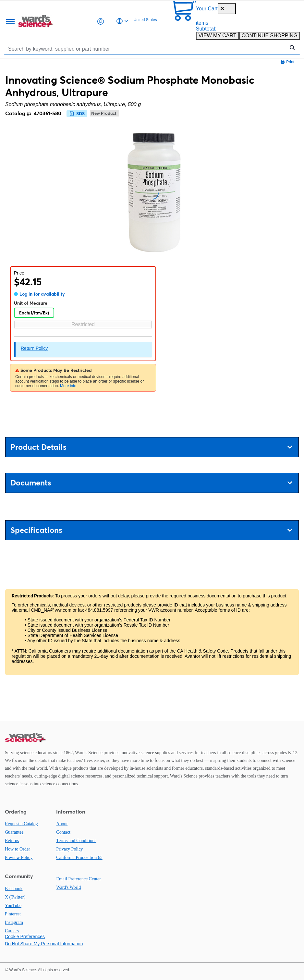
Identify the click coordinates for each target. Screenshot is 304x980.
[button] (101, 21)
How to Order (18, 849)
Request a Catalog (21, 824)
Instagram (14, 922)
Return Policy (34, 348)
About (62, 824)
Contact (63, 832)
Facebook (14, 889)
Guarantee (14, 832)
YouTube (13, 906)
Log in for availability (42, 294)
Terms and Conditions (76, 841)
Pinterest (13, 914)
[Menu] (10, 21)
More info (68, 386)
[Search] (146, 49)
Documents (151, 483)
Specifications (151, 530)
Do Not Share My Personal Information (44, 944)
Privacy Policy (69, 849)
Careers (12, 931)
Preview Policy (19, 857)
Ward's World (68, 887)
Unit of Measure (31, 303)
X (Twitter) (15, 897)
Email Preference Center (79, 879)
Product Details (151, 447)
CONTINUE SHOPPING (270, 36)
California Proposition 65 (79, 857)
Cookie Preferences (25, 937)
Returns (12, 841)
